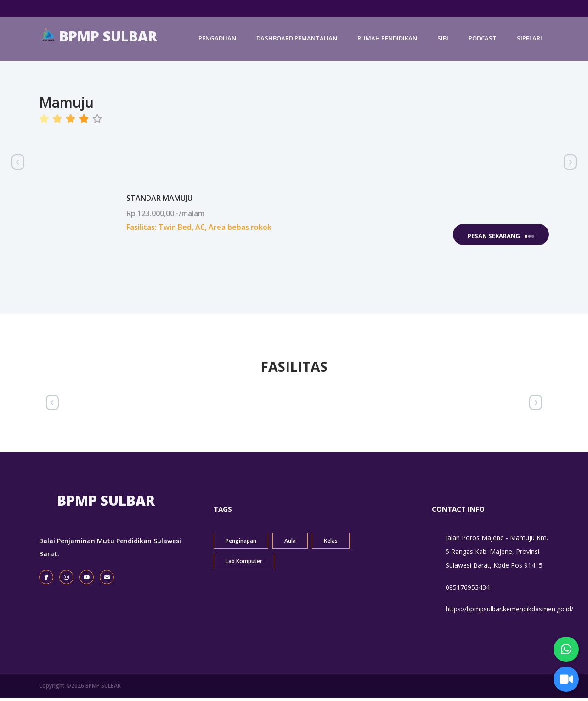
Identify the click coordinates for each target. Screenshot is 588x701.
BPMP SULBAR (99, 40)
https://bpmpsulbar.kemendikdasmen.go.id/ (509, 612)
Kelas (331, 544)
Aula (290, 544)
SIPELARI (529, 42)
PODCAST (483, 42)
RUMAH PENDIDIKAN (387, 42)
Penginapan (241, 544)
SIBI (443, 42)
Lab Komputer (244, 564)
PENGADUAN (217, 42)
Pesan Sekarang (501, 236)
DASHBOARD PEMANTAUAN (297, 42)
